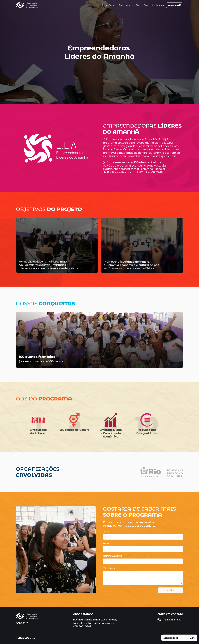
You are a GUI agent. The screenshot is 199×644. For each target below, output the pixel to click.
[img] (27, 5)
